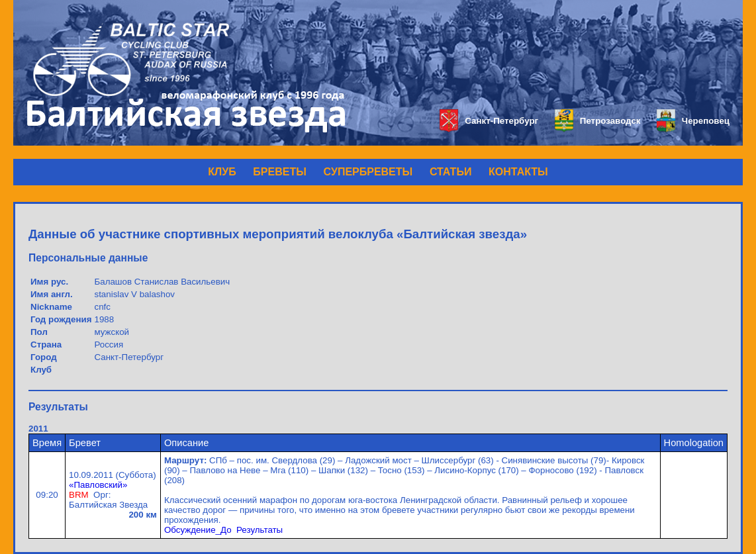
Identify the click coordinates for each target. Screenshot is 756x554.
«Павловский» (98, 485)
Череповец (693, 121)
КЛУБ (222, 172)
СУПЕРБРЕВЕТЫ (368, 172)
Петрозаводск (597, 121)
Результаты (260, 530)
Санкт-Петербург (489, 121)
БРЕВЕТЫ (280, 172)
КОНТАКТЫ (518, 172)
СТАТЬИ (450, 172)
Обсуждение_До (198, 530)
